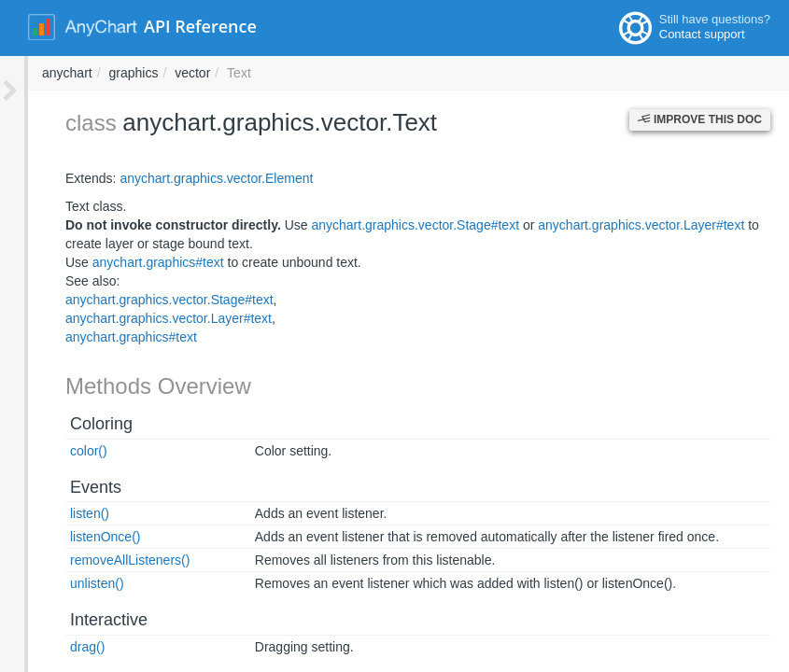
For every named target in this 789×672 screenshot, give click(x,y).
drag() (59, 647)
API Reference (200, 26)
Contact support (702, 34)
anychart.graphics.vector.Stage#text (387, 225)
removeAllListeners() (102, 560)
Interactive (81, 620)
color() (61, 451)
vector (444, 73)
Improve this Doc (700, 119)
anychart (319, 73)
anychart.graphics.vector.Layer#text (613, 225)
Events (68, 487)
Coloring (73, 424)
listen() (62, 513)
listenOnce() (77, 537)
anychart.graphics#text (130, 262)
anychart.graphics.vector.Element (188, 178)
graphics (385, 73)
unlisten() (69, 583)
